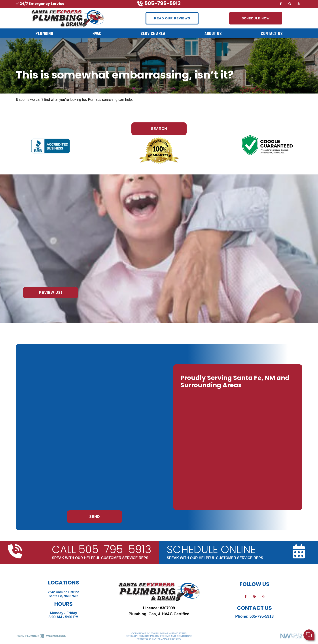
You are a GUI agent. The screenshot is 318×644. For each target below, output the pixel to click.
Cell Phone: (256, 617)
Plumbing (44, 33)
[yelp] (299, 4)
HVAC (97, 33)
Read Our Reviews (172, 18)
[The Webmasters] (41, 637)
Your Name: (256, 612)
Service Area (153, 33)
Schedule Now (256, 18)
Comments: (256, 622)
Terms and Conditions (177, 636)
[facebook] (281, 4)
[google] (290, 4)
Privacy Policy (149, 636)
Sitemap (131, 636)
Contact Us (272, 33)
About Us (213, 33)
